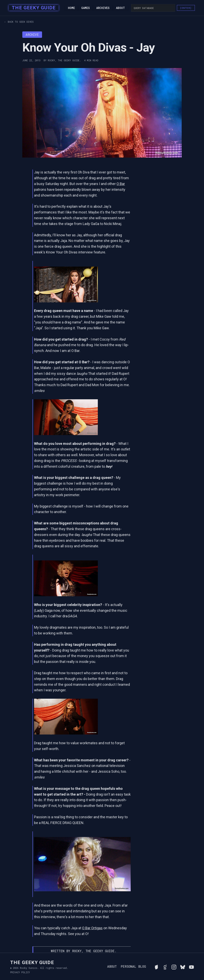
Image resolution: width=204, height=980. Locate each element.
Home (71, 8)
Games (86, 8)
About (120, 8)
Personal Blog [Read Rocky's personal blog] (133, 966)
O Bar (121, 184)
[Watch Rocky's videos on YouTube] (191, 966)
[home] (32, 8)
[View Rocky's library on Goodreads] (165, 966)
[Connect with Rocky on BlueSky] (183, 966)
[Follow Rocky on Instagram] (174, 966)
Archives (103, 8)
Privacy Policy (20, 972)
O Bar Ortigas (92, 928)
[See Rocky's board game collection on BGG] (156, 966)
